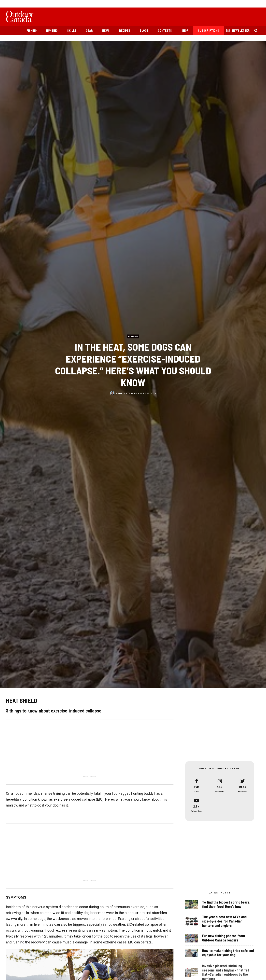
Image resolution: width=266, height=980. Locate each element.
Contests (165, 30)
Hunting (52, 30)
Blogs (144, 30)
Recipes (125, 30)
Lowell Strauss (126, 393)
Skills (72, 30)
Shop (185, 30)
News (106, 30)
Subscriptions (208, 30)
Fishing (32, 30)
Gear (89, 30)
